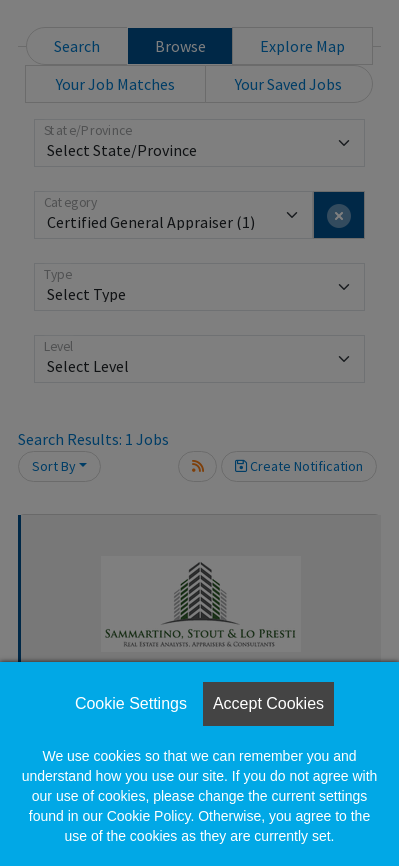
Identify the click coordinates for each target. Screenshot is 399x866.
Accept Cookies (268, 703)
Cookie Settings (131, 703)
